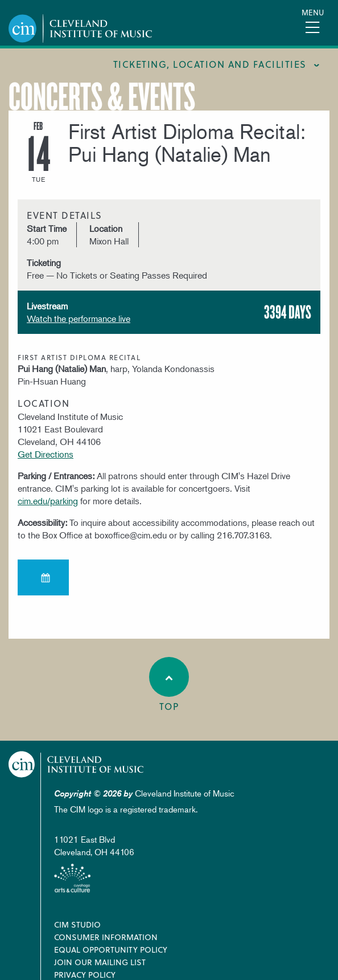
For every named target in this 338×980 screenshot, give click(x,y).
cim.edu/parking (48, 501)
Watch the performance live (79, 318)
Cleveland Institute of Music (76, 764)
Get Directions (46, 454)
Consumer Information (106, 937)
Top (169, 685)
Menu (313, 12)
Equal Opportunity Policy (111, 950)
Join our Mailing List (100, 962)
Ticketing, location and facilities (210, 64)
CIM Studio (77, 924)
